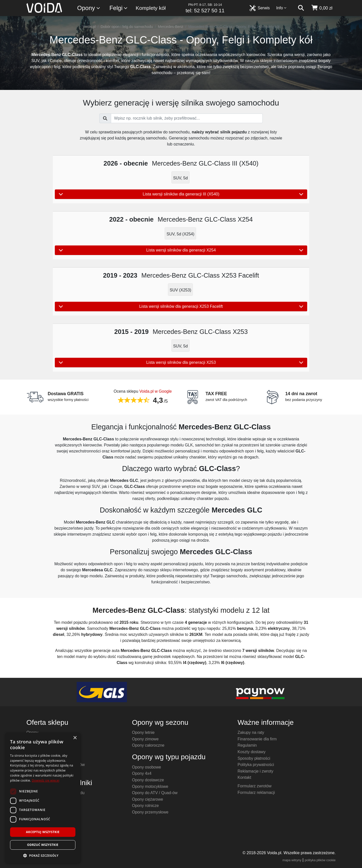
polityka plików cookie (320, 860)
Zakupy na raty (251, 732)
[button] (43, 855)
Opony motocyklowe (150, 786)
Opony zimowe (145, 739)
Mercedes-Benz (171, 27)
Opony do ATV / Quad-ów (155, 793)
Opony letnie (143, 732)
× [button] (75, 738)
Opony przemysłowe (150, 812)
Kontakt (244, 777)
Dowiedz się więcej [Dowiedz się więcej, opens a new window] (46, 780)
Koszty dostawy (252, 752)
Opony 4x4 (142, 773)
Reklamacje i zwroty (255, 771)
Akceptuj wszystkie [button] (43, 832)
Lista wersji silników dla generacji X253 (181, 363)
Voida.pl (89, 27)
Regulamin (247, 745)
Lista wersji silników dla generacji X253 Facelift (181, 307)
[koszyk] (322, 8)
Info (282, 8)
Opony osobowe (147, 767)
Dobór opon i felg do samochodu (127, 27)
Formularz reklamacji (256, 793)
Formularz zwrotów (255, 786)
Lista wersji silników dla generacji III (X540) (181, 194)
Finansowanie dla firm (257, 739)
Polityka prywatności (256, 765)
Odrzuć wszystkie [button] (43, 845)
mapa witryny (292, 860)
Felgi (119, 8)
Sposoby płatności (254, 758)
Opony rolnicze (145, 806)
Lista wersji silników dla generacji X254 (181, 250)
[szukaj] (301, 8)
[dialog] (43, 798)
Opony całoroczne (148, 745)
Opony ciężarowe (148, 799)
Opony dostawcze (148, 780)
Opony (89, 8)
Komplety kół (151, 8)
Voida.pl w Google (155, 391)
